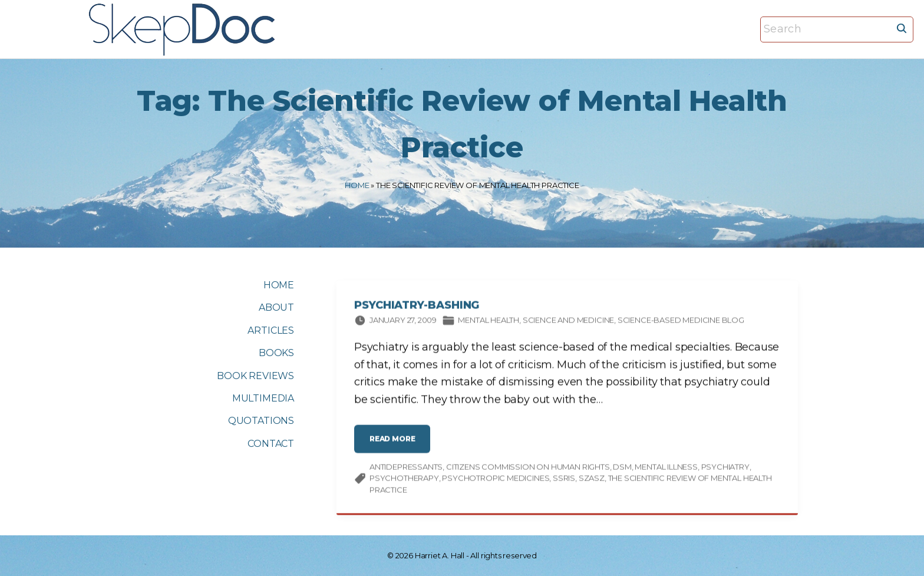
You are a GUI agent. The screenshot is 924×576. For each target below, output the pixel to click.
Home (357, 185)
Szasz (592, 480)
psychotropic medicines (496, 480)
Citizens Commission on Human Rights (528, 469)
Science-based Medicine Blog (681, 322)
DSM (622, 469)
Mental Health (489, 322)
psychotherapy (404, 480)
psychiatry (725, 469)
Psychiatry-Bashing (417, 307)
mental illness (666, 469)
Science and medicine (568, 322)
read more (395, 445)
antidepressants (406, 469)
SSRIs (564, 480)
